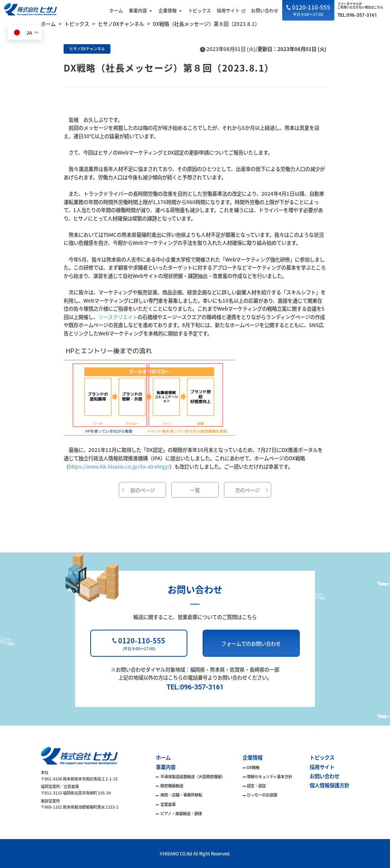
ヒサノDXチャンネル (121, 24)
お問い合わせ (265, 10)
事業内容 (138, 10)
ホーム (116, 10)
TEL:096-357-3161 (357, 15)
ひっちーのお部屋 (262, 795)
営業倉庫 (168, 804)
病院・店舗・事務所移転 (181, 795)
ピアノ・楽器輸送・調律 (181, 813)
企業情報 (168, 10)
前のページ (143, 490)
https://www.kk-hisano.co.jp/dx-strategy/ (119, 466)
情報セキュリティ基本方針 (269, 776)
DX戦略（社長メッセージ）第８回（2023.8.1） (206, 24)
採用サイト (228, 10)
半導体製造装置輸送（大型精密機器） (192, 776)
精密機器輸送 (171, 786)
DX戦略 (253, 767)
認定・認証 (256, 786)
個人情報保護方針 (329, 785)
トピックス (200, 10)
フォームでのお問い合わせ (251, 643)
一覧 (195, 490)
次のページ (247, 490)
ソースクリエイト (118, 317)
